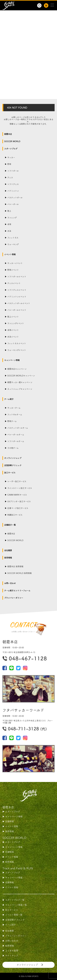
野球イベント (13, 270)
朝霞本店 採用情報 (15, 566)
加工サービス (10, 473)
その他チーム (13, 448)
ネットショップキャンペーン (20, 389)
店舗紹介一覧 (10, 525)
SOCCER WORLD (12, 141)
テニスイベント (14, 283)
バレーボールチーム (16, 435)
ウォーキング (13, 244)
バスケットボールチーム (18, 428)
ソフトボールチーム (16, 441)
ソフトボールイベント (17, 277)
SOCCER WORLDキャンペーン (21, 376)
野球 (9, 164)
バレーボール (13, 204)
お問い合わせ (10, 583)
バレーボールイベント (17, 310)
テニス (10, 177)
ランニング (12, 218)
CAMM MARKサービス (17, 495)
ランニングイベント (16, 323)
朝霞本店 (8, 134)
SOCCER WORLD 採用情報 (19, 573)
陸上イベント (13, 317)
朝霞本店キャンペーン (17, 369)
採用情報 (8, 558)
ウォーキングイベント (17, 350)
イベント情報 (10, 254)
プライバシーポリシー (14, 598)
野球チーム (12, 421)
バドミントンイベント (17, 297)
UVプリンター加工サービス (19, 501)
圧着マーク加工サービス (18, 508)
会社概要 (8, 550)
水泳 (9, 231)
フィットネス (13, 238)
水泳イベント (13, 337)
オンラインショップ (13, 458)
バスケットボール (15, 198)
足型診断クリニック (13, 465)
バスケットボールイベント (19, 303)
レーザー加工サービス (17, 481)
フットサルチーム (15, 415)
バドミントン (13, 191)
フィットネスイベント (17, 343)
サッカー (11, 157)
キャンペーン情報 (12, 360)
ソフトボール (13, 171)
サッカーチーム (14, 408)
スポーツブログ (11, 149)
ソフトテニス (13, 184)
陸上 (9, 211)
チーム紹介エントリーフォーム (17, 591)
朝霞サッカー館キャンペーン (20, 382)
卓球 (9, 224)
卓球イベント (13, 330)
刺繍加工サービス (15, 515)
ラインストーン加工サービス (20, 488)
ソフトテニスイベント (17, 290)
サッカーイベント (15, 263)
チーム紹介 (9, 399)
